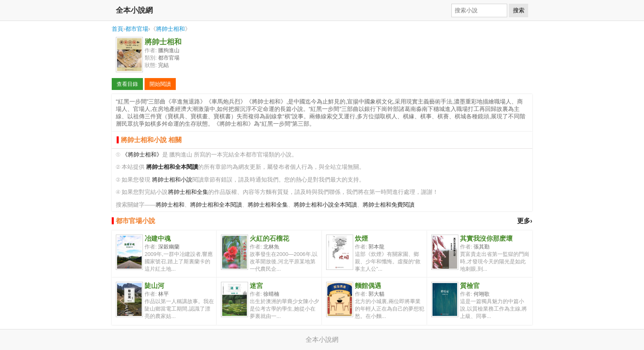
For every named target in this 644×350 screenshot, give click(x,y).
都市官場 (137, 29)
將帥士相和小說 (172, 180)
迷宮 (256, 286)
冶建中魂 (158, 238)
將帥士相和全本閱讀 (216, 205)
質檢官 (470, 286)
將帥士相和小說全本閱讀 (325, 205)
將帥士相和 (170, 29)
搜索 (519, 10)
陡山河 (154, 286)
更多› (525, 221)
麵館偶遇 (368, 286)
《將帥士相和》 (142, 155)
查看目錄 (127, 84)
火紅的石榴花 (269, 238)
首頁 (117, 29)
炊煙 (361, 238)
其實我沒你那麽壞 (486, 238)
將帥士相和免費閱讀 (389, 205)
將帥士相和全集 (188, 192)
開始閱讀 (160, 84)
